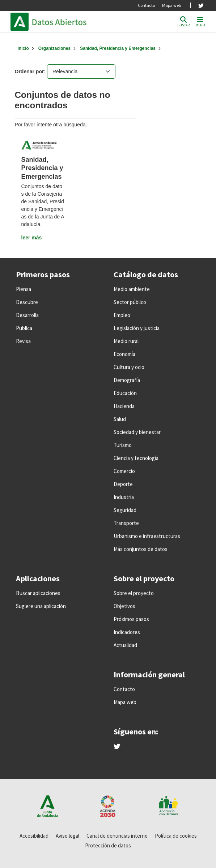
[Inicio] (23, 48)
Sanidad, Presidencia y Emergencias (118, 48)
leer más (32, 238)
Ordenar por (29, 71)
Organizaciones (54, 48)
